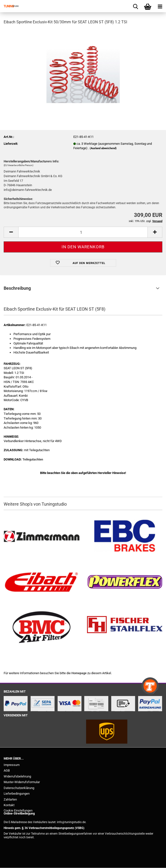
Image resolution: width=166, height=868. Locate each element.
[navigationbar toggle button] (160, 6)
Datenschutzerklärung (19, 788)
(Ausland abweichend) (103, 148)
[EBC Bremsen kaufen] (125, 537)
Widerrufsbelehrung (17, 776)
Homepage (79, 673)
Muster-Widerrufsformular (22, 782)
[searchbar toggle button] (135, 6)
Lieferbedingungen (17, 794)
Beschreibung (17, 288)
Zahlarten (10, 799)
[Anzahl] (83, 232)
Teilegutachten (33, 459)
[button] (11, 232)
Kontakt (9, 805)
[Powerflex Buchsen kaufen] (125, 582)
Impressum (12, 765)
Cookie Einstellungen (18, 810)
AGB (7, 770)
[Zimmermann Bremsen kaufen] (42, 537)
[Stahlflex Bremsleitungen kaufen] (125, 627)
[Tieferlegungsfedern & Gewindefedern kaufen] (42, 582)
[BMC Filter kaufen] (42, 627)
